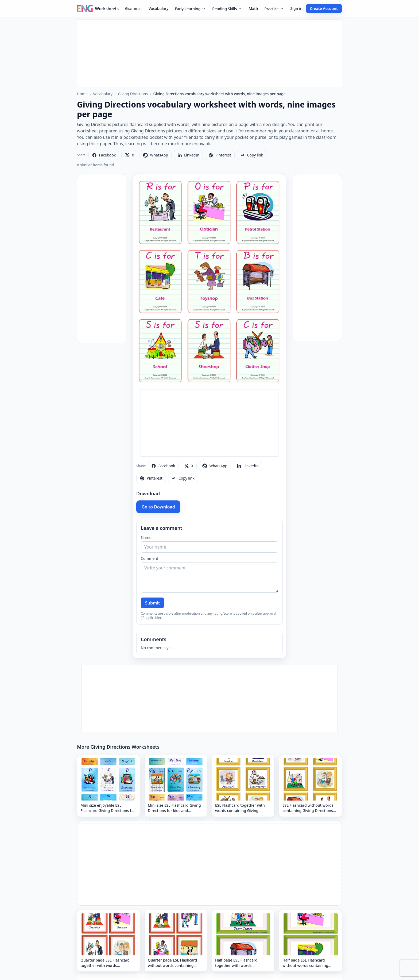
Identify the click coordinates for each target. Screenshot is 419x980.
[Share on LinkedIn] (188, 155)
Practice (274, 9)
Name (146, 537)
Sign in (296, 8)
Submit (152, 603)
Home (82, 94)
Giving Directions (133, 94)
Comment (150, 558)
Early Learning (190, 9)
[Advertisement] (210, 53)
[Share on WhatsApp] (155, 155)
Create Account (324, 8)
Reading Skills (227, 9)
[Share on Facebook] (104, 155)
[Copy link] (252, 155)
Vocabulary (158, 8)
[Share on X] (129, 155)
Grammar (134, 8)
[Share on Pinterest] (220, 155)
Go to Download (158, 507)
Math (253, 8)
